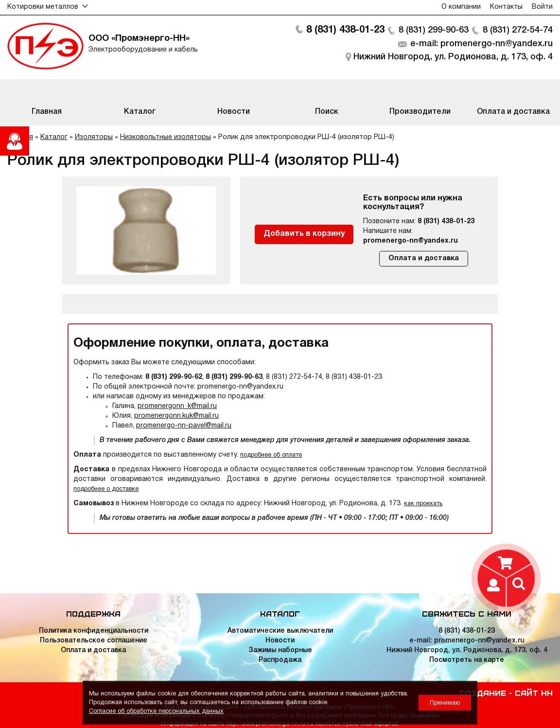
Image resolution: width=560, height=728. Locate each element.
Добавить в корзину (304, 234)
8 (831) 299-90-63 (434, 30)
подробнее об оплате (271, 455)
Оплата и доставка (424, 258)
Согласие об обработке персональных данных (156, 711)
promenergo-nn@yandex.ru (411, 241)
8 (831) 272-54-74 (518, 30)
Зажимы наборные (280, 650)
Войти (542, 7)
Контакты (506, 7)
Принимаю (445, 703)
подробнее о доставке (106, 489)
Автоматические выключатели (280, 631)
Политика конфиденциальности (94, 631)
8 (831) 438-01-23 (345, 30)
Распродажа (280, 660)
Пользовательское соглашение (94, 641)
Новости (280, 641)
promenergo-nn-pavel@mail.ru (184, 426)
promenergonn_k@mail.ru (177, 406)
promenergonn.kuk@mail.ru (176, 416)
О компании (461, 7)
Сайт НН (534, 692)
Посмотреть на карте (467, 660)
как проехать (423, 504)
